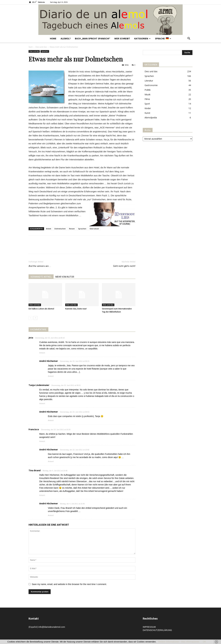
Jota (31, 338)
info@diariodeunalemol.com (52, 627)
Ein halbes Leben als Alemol (41, 309)
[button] (189, 39)
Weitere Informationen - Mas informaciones (179, 642)
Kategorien (142, 39)
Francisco (34, 429)
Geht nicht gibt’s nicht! (124, 266)
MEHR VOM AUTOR (65, 277)
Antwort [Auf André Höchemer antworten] (51, 376)
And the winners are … (40, 266)
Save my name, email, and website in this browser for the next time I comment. (69, 584)
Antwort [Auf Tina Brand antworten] (42, 495)
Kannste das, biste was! (76, 309)
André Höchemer (49, 361)
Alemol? (66, 39)
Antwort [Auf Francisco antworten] (42, 441)
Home (53, 39)
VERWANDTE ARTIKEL (41, 277)
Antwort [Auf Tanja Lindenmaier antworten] (42, 403)
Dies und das (41, 47)
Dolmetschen (60, 229)
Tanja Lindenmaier (39, 385)
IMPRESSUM (149, 627)
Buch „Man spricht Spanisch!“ (92, 39)
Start (31, 47)
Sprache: (163, 39)
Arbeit (49, 229)
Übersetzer (94, 229)
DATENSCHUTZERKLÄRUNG (157, 630)
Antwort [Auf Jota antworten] (42, 353)
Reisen (72, 229)
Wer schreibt (122, 39)
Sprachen (45, 51)
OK (204, 642)
